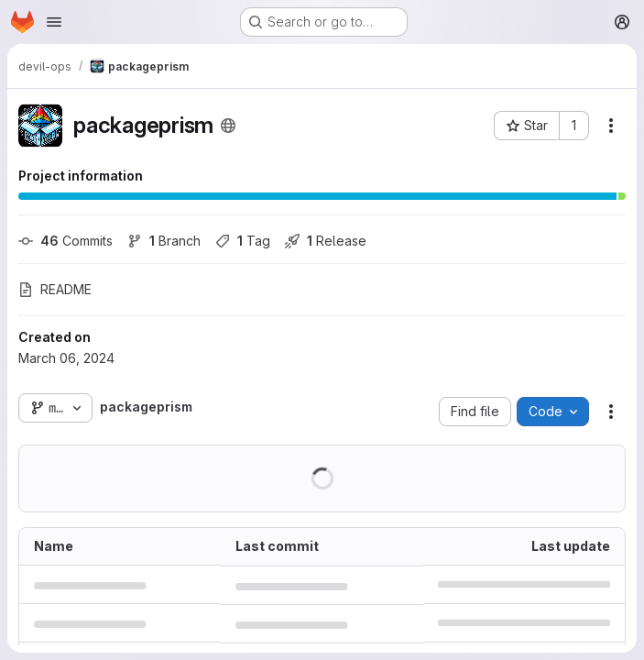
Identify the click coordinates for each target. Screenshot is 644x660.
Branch (164, 241)
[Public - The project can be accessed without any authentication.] (228, 126)
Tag (243, 241)
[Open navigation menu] (54, 22)
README (55, 289)
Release (326, 241)
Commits (65, 241)
